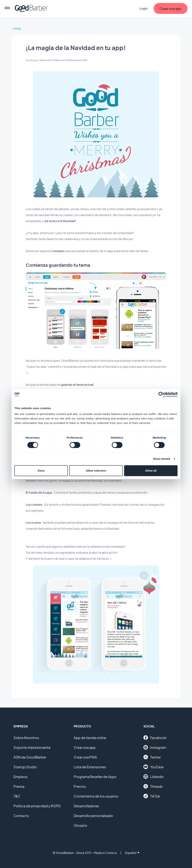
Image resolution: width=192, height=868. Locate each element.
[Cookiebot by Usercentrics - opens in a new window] (161, 395)
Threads (153, 786)
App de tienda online (90, 738)
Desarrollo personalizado (93, 816)
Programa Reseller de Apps (95, 777)
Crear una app (85, 747)
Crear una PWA (85, 757)
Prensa (19, 786)
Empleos (21, 777)
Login (144, 8)
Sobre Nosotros (26, 738)
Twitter (152, 757)
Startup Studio (25, 767)
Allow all (151, 471)
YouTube (154, 767)
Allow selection (96, 471)
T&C (17, 796)
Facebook (155, 738)
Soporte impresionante (32, 747)
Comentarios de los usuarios (96, 796)
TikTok (152, 796)
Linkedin (153, 777)
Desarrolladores (86, 806)
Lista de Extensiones (90, 767)
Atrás (17, 28)
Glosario (80, 825)
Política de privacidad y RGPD (37, 806)
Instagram (155, 747)
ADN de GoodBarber (30, 757)
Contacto (21, 816)
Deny (41, 471)
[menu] (7, 8)
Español (132, 853)
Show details (162, 459)
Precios (80, 786)
